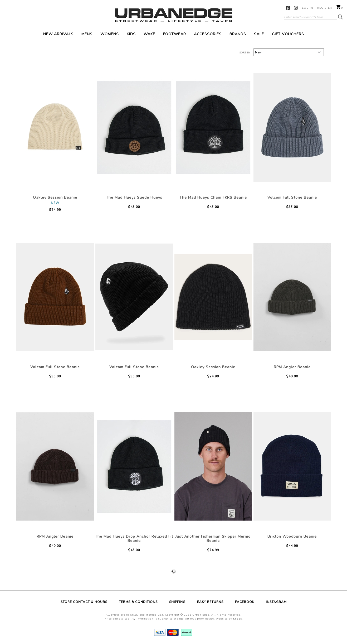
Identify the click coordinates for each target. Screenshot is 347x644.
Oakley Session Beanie (55, 198)
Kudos (238, 619)
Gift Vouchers (288, 34)
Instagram (296, 8)
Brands (238, 34)
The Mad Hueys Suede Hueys (134, 198)
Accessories (208, 34)
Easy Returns (210, 602)
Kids (131, 34)
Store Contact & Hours (84, 602)
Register (325, 8)
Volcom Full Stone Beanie (292, 198)
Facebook (288, 8)
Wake (149, 34)
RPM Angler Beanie (292, 367)
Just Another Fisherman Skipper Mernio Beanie (213, 539)
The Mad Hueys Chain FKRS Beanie (213, 198)
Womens (110, 34)
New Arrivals (58, 34)
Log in (308, 8)
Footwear (175, 34)
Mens (87, 34)
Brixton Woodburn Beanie (292, 536)
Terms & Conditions (138, 602)
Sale (259, 34)
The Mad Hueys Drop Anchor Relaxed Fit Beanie (134, 539)
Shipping (177, 602)
